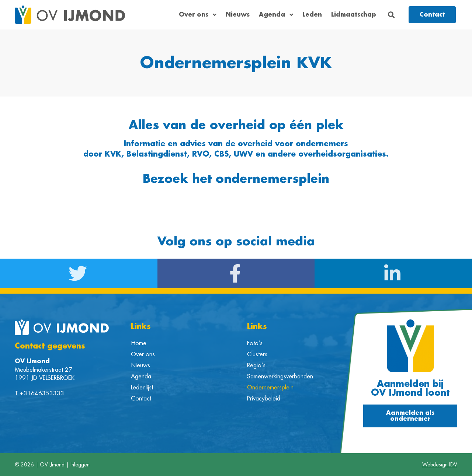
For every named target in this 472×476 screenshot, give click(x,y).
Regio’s (256, 365)
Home (139, 343)
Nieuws (238, 15)
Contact (141, 399)
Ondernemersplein (270, 388)
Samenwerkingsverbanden (280, 377)
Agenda (276, 15)
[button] (391, 15)
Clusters (257, 354)
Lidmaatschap (354, 15)
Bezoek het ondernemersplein (236, 179)
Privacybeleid (264, 399)
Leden (312, 15)
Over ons (198, 15)
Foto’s (255, 343)
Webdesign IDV (440, 465)
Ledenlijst (142, 388)
